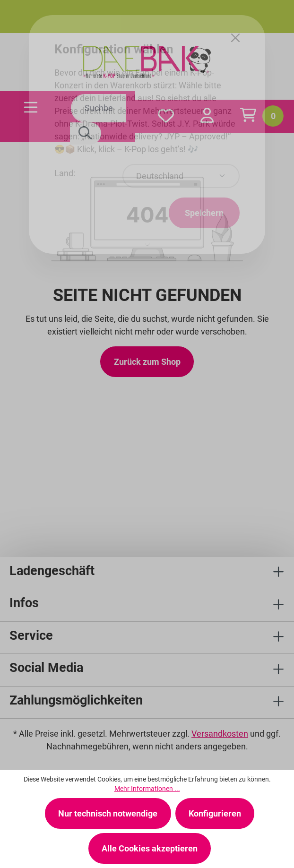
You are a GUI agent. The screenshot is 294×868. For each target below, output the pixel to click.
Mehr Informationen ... (147, 789)
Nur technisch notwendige (108, 813)
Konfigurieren (215, 813)
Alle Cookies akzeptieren (150, 848)
